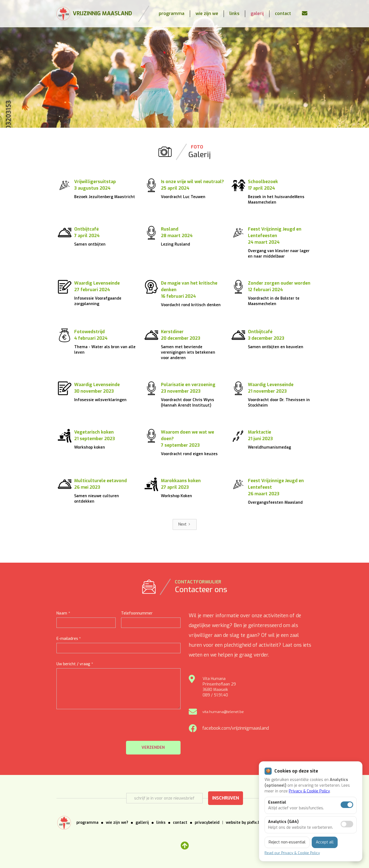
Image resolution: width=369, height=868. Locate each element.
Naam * (63, 613)
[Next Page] (185, 524)
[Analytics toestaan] (347, 824)
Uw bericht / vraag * (75, 664)
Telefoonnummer (137, 613)
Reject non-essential (287, 842)
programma (172, 14)
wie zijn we (207, 14)
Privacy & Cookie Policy (309, 791)
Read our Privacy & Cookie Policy (292, 853)
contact (283, 14)
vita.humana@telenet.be (223, 712)
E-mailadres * (69, 639)
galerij (257, 14)
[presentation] (139, 728)
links (234, 14)
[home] (94, 14)
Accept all (325, 842)
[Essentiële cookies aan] (347, 805)
